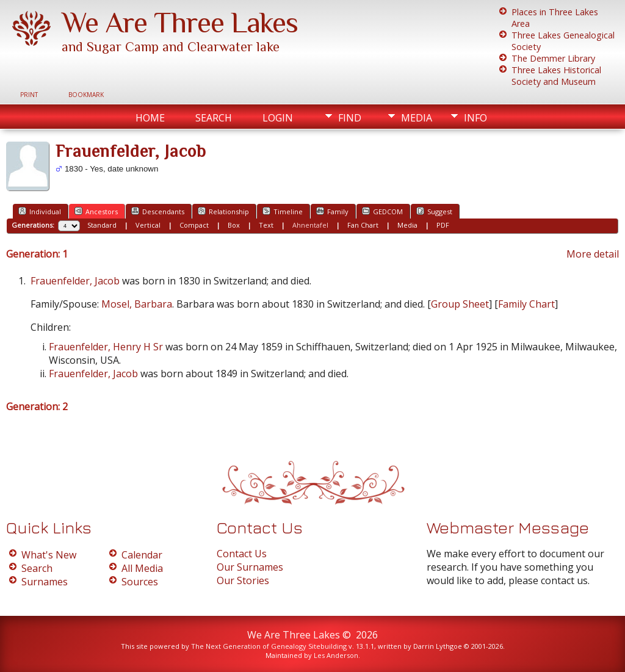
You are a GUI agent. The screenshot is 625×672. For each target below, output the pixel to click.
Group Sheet (460, 304)
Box (234, 225)
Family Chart (526, 304)
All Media (142, 568)
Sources (140, 582)
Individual (40, 211)
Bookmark (86, 95)
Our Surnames (250, 567)
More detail (593, 254)
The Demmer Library (553, 58)
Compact (194, 225)
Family (332, 211)
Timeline (283, 211)
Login (278, 118)
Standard (102, 225)
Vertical (148, 225)
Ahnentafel (310, 225)
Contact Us (242, 554)
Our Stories (243, 580)
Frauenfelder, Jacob (75, 281)
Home (150, 118)
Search (214, 118)
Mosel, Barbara (137, 304)
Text (266, 225)
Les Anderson (336, 655)
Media (417, 118)
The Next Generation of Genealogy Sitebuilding (269, 646)
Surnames (45, 582)
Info (475, 118)
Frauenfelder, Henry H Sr (106, 347)
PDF (443, 225)
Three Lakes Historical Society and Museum (556, 76)
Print (29, 95)
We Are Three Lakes (180, 23)
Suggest (434, 211)
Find (350, 118)
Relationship (223, 211)
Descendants (158, 211)
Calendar (142, 555)
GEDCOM (382, 211)
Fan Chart (363, 225)
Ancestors (96, 211)
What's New (49, 555)
